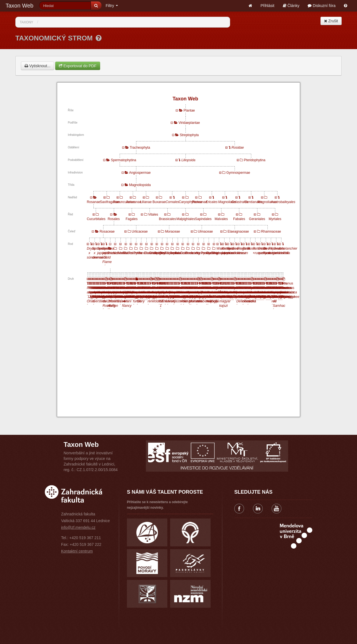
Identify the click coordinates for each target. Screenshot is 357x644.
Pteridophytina (255, 160)
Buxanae (159, 202)
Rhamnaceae (271, 231)
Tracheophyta (140, 148)
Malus (122, 253)
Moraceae (173, 231)
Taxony (26, 22)
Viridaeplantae (189, 123)
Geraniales (257, 219)
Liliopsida (188, 160)
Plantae (189, 110)
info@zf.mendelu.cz (78, 527)
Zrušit (331, 21)
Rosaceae (107, 231)
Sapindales (203, 219)
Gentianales (254, 202)
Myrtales (275, 219)
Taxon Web (20, 6)
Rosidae (238, 148)
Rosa (189, 253)
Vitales (153, 214)
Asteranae (134, 202)
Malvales (221, 219)
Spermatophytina (123, 160)
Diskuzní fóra (322, 6)
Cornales (172, 202)
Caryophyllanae (190, 202)
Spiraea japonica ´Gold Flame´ (109, 257)
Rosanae (93, 202)
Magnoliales (227, 202)
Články (291, 6)
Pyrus (138, 253)
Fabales (239, 219)
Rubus (128, 253)
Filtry (112, 6)
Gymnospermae (238, 173)
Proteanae (200, 202)
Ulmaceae (205, 231)
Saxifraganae (110, 202)
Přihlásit (267, 6)
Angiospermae (140, 173)
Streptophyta (189, 135)
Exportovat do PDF (78, 66)
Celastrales (240, 202)
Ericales (212, 202)
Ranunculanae (124, 202)
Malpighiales (186, 219)
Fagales (132, 219)
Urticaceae (140, 231)
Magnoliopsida (140, 185)
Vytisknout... (38, 66)
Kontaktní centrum (77, 551)
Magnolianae (267, 202)
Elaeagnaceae (238, 231)
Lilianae (146, 202)
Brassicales (167, 219)
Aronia (195, 253)
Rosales (114, 219)
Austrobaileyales (283, 202)
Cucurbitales (96, 219)
